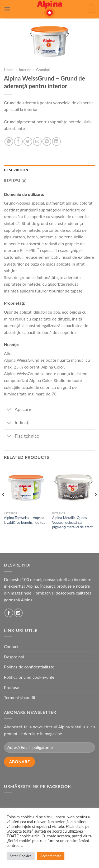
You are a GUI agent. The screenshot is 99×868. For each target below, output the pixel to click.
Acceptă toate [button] (51, 856)
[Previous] (4, 505)
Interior (25, 70)
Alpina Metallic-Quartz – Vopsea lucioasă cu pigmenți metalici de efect (72, 522)
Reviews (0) (15, 181)
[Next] (95, 505)
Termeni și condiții (21, 697)
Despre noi (14, 657)
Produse (11, 687)
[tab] (49, 171)
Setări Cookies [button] (21, 856)
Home (9, 70)
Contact (11, 646)
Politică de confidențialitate (29, 667)
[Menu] (7, 9)
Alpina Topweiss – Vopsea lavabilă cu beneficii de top (25, 520)
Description (16, 170)
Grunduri (43, 70)
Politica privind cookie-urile (29, 677)
